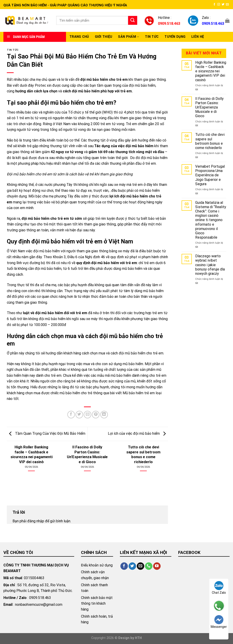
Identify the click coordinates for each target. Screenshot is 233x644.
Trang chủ (79, 37)
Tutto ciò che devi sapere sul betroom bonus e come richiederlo (210, 141)
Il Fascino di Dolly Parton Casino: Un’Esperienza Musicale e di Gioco (209, 107)
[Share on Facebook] (71, 415)
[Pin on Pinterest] (96, 415)
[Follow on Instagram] (219, 5)
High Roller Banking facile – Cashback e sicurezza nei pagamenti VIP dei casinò (211, 71)
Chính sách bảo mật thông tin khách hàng (97, 604)
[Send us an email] (227, 5)
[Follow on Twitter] (223, 5)
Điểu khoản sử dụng (97, 565)
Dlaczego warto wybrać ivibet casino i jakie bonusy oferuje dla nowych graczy (210, 265)
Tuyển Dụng (175, 37)
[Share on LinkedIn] (104, 415)
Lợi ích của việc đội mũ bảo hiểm (138, 433)
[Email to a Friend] (87, 415)
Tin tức (13, 50)
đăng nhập (36, 521)
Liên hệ (198, 37)
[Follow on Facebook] (214, 5)
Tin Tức (152, 37)
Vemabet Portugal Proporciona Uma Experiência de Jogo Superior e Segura (210, 175)
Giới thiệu (104, 37)
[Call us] (149, 566)
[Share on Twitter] (79, 415)
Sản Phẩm (129, 37)
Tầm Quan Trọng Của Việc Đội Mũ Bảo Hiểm (46, 433)
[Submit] (133, 20)
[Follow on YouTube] (157, 566)
